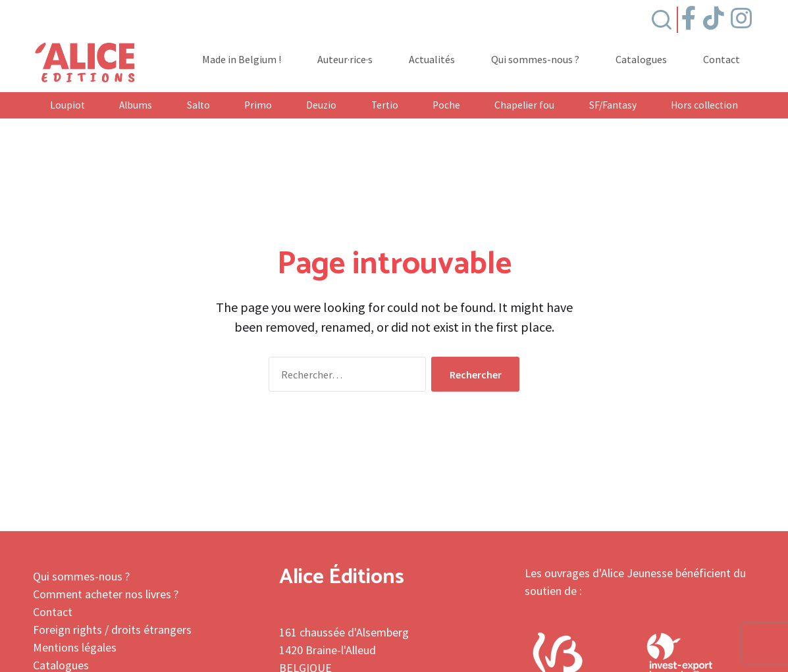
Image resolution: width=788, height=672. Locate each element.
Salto (198, 105)
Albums (136, 105)
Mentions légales (75, 647)
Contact (722, 60)
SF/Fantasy (613, 105)
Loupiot (67, 105)
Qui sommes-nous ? (535, 60)
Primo (258, 105)
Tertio (385, 105)
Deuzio (321, 105)
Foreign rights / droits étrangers (112, 630)
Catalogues (641, 60)
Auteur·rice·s (345, 60)
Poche (446, 105)
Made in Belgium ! (242, 60)
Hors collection (704, 105)
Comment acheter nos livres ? (106, 594)
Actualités (432, 60)
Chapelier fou (524, 105)
